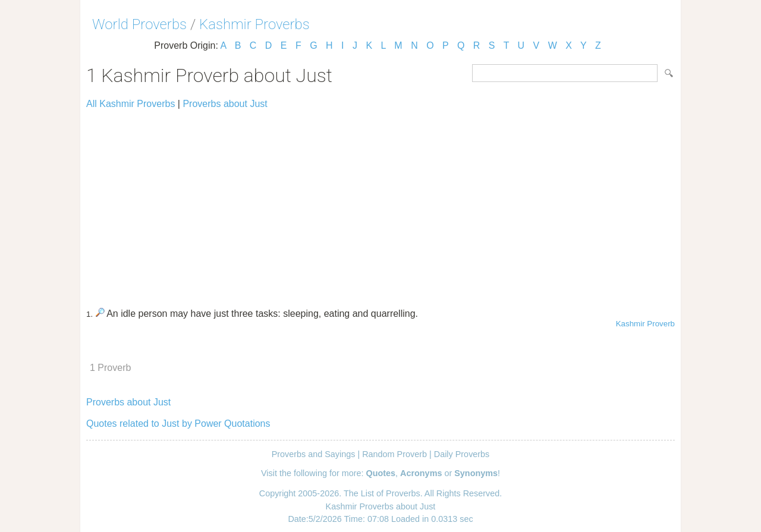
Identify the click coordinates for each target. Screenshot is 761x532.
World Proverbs (139, 24)
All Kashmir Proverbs (130, 104)
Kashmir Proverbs (254, 24)
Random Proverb (394, 454)
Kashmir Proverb (645, 324)
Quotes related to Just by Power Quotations (178, 424)
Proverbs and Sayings (314, 454)
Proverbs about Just (225, 104)
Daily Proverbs (462, 454)
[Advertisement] (380, 203)
